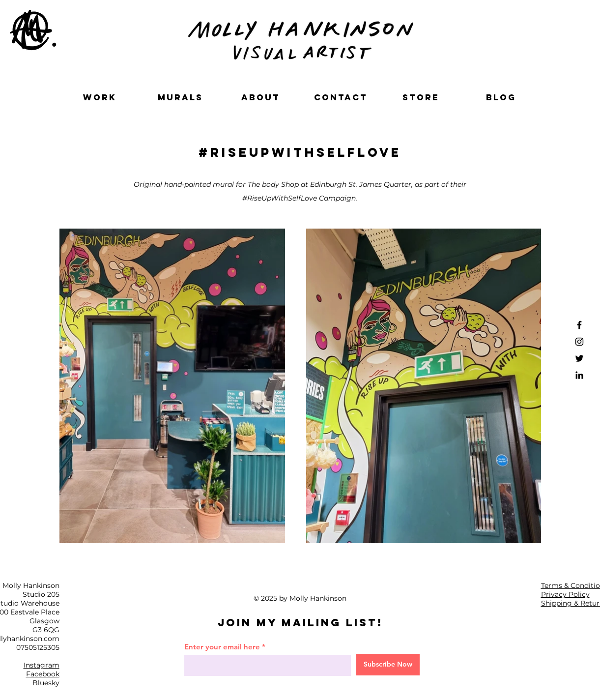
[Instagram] (579, 342)
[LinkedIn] (579, 375)
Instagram (42, 665)
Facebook (43, 674)
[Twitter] (579, 358)
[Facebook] (579, 325)
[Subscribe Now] (388, 665)
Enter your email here (222, 647)
